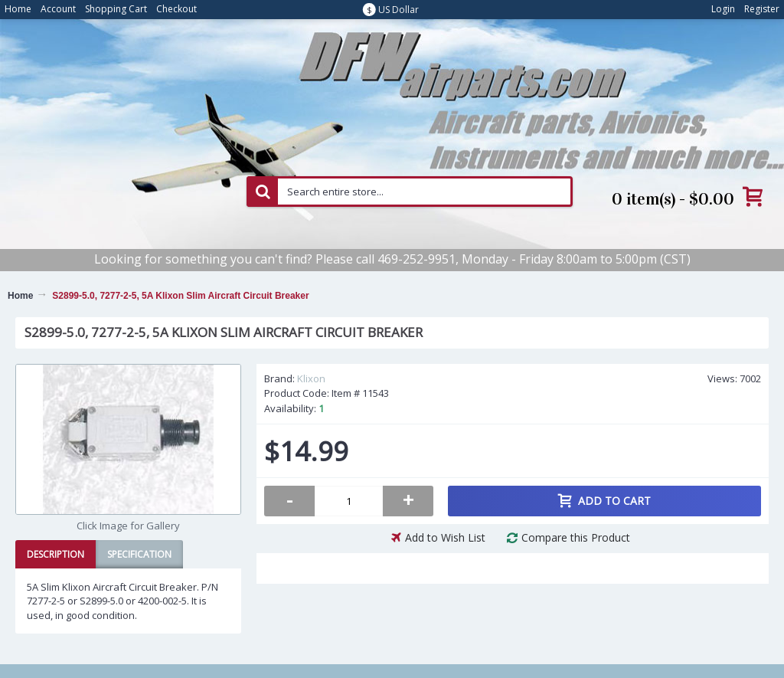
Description (56, 554)
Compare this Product (576, 537)
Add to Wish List (445, 537)
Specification (139, 554)
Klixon (311, 378)
